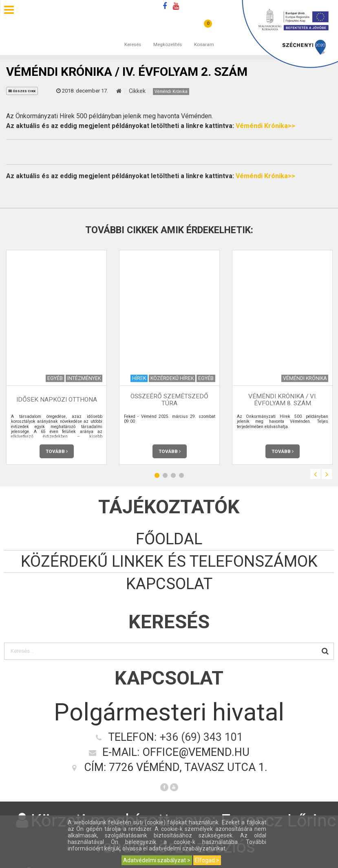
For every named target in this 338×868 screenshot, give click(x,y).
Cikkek (137, 91)
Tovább (57, 451)
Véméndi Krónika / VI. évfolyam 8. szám (283, 400)
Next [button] (327, 474)
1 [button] (157, 475)
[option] (56, 357)
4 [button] (181, 475)
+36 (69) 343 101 (201, 737)
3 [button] (173, 475)
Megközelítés (168, 36)
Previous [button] (315, 474)
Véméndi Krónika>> (265, 126)
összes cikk (22, 91)
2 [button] (165, 475)
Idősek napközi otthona (57, 400)
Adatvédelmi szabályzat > (157, 860)
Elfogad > (207, 860)
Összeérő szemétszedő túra (169, 400)
